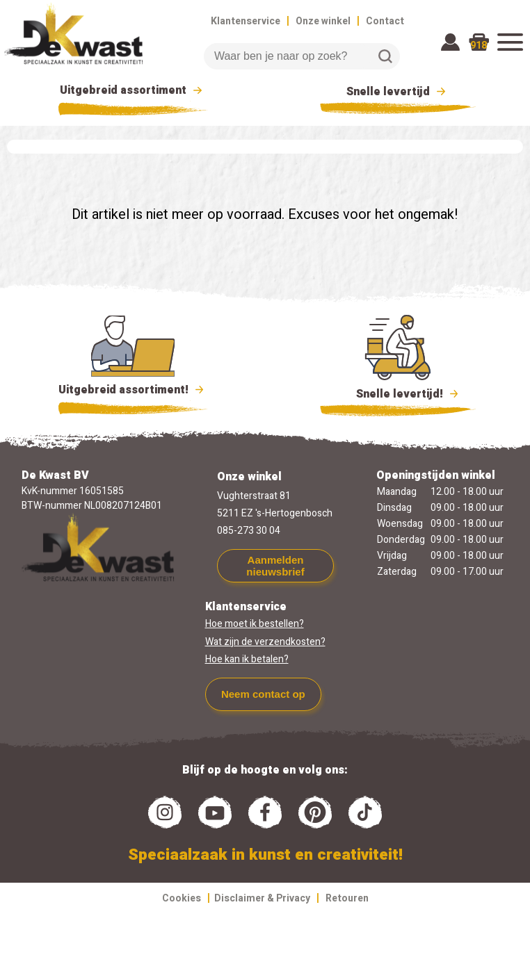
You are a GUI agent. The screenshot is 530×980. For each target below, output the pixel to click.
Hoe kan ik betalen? (247, 659)
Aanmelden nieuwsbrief (275, 566)
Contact (385, 21)
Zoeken (385, 56)
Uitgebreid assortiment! (133, 390)
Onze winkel (323, 21)
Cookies (182, 898)
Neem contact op (263, 694)
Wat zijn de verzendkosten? (265, 642)
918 (479, 46)
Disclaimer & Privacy (262, 898)
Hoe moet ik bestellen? (255, 624)
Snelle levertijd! (398, 393)
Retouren (347, 898)
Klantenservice (246, 21)
